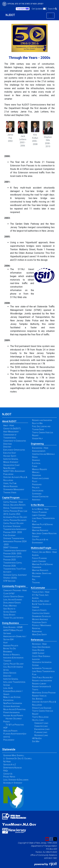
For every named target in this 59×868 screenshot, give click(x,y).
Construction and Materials (43, 454)
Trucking (36, 583)
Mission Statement (11, 462)
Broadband (8, 652)
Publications (8, 474)
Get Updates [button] (39, 9)
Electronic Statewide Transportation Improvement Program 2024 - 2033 (15, 529)
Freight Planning (39, 512)
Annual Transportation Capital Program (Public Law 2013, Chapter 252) (15, 511)
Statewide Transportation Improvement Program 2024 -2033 (15, 541)
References (37, 640)
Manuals (36, 472)
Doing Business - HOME (13, 627)
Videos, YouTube (10, 483)
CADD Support (38, 653)
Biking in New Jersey (41, 601)
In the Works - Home (40, 509)
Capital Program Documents (15, 520)
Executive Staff (10, 453)
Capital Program (11, 498)
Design (35, 457)
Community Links (41, 723)
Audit (5, 643)
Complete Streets (39, 610)
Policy (35, 481)
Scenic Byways (9, 615)
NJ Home (7, 762)
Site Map (36, 741)
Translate (23, 9)
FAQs (6, 771)
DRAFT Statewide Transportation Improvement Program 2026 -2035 (15, 551)
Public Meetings (10, 606)
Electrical (36, 463)
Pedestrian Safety (39, 622)
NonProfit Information (13, 703)
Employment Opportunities (14, 450)
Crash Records (38, 650)
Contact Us (8, 774)
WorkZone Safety (39, 635)
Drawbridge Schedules (41, 616)
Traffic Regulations (40, 717)
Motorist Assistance (40, 619)
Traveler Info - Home (41, 592)
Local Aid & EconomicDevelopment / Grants (13, 691)
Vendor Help (37, 438)
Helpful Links (38, 720)
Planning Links (41, 732)
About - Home (9, 425)
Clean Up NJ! (9, 593)
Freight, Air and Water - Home (44, 552)
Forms (35, 466)
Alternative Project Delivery (15, 517)
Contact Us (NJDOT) (12, 429)
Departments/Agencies (13, 768)
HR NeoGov (37, 738)
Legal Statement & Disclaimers (16, 780)
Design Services (10, 673)
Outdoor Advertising (12, 706)
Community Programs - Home (15, 590)
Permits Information (11, 712)
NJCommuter (38, 588)
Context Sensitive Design (13, 596)
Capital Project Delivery (14, 523)
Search (52, 9)
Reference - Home (39, 644)
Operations (37, 475)
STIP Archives (9, 581)
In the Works (38, 505)
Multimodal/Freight (41, 548)
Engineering (37, 444)
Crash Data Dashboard (41, 647)
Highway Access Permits (13, 715)
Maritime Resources (40, 530)
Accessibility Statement (13, 783)
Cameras (36, 607)
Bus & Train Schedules (42, 604)
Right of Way (37, 423)
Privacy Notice (9, 777)
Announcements (39, 451)
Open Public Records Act (42, 677)
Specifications (38, 491)
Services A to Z (10, 765)
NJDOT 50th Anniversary (14, 471)
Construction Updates (41, 613)
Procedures (37, 484)
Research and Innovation (42, 420)
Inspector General (11, 459)
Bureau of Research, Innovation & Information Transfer (13, 658)
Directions (8, 444)
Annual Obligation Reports (14, 505)
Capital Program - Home (13, 502)
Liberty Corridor (39, 515)
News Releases (9, 468)
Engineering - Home (40, 448)
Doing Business (11, 623)
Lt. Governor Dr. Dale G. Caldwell (18, 758)
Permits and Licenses (40, 478)
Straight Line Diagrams (42, 708)
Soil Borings (37, 699)
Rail (34, 579)
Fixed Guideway (9, 535)
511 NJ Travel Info (40, 595)
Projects (36, 488)
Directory (7, 447)
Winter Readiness (10, 486)
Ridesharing (37, 631)
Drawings (36, 460)
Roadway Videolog (39, 696)
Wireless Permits (10, 731)
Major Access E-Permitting (14, 709)
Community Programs (14, 586)
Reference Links (41, 735)
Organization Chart (11, 465)
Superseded (37, 494)
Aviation (35, 555)
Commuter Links (41, 726)
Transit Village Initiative (13, 618)
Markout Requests (39, 469)
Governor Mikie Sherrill (14, 755)
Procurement (9, 740)
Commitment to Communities (15, 441)
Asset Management (11, 432)
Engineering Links (42, 729)
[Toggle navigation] (50, 16)
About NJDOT (9, 421)
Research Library (39, 684)
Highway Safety (10, 456)
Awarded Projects (11, 646)
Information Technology (42, 668)
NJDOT (10, 15)
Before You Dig (10, 648)
